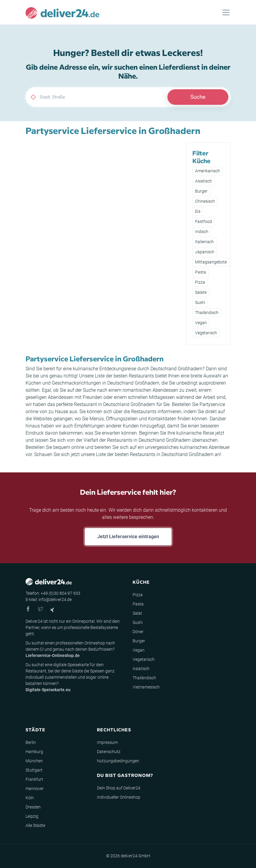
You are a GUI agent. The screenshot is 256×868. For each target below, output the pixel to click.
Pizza (200, 282)
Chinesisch (205, 201)
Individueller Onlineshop (119, 797)
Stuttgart (34, 770)
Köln (30, 798)
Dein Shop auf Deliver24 (119, 788)
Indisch (202, 232)
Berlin (31, 742)
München (34, 761)
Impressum (107, 742)
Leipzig (32, 816)
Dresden (33, 807)
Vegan (201, 323)
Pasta (201, 272)
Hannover (35, 789)
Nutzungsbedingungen (118, 761)
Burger (201, 191)
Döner (138, 632)
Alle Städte (35, 825)
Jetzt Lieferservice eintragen (128, 537)
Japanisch (205, 252)
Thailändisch (207, 313)
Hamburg (34, 752)
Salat (137, 613)
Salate (201, 292)
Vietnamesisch (146, 687)
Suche (198, 97)
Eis (198, 211)
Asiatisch (204, 181)
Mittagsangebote (211, 262)
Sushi (200, 302)
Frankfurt (34, 779)
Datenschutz (109, 752)
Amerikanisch (208, 171)
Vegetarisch (206, 333)
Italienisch (204, 242)
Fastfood (204, 221)
